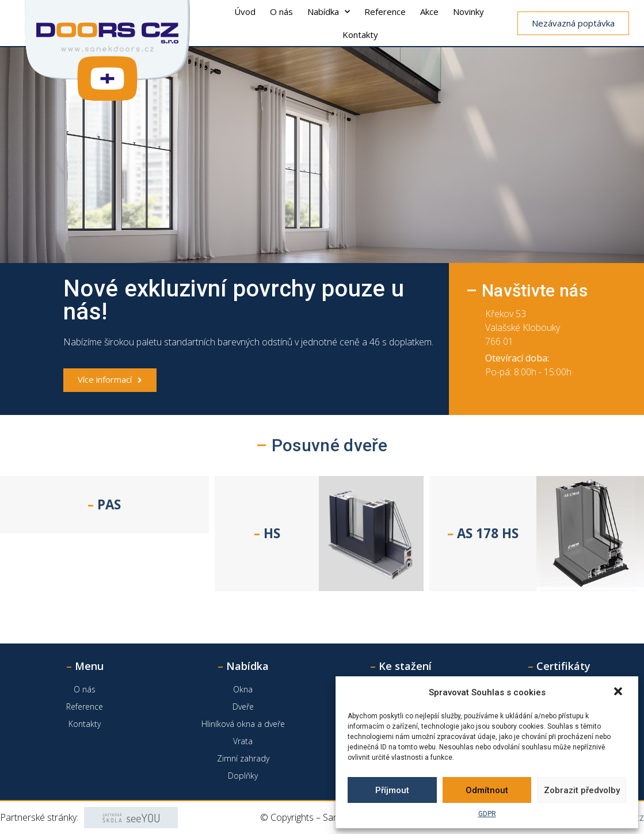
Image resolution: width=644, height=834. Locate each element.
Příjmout (392, 790)
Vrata (243, 741)
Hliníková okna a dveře (243, 724)
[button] (619, 692)
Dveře (243, 707)
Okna (243, 689)
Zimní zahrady (243, 758)
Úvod (245, 12)
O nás (281, 12)
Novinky (468, 12)
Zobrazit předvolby (582, 790)
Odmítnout (487, 790)
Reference (385, 12)
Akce (429, 12)
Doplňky (243, 776)
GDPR (487, 814)
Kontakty (360, 35)
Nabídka (329, 12)
